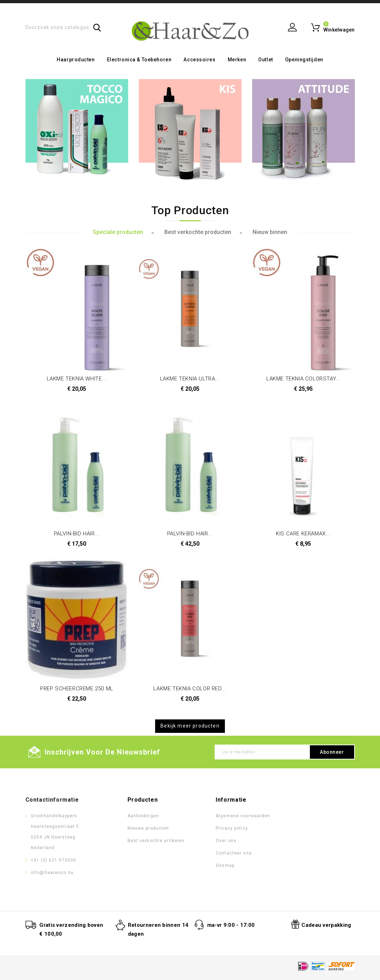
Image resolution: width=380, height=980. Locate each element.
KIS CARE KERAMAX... (303, 534)
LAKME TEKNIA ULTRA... (190, 379)
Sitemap (225, 865)
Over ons (226, 841)
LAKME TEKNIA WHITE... (77, 379)
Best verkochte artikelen (156, 841)
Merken (237, 60)
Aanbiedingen (143, 816)
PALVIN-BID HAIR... (77, 534)
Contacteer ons (234, 853)
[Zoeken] (64, 27)
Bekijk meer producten (190, 726)
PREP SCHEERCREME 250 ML (77, 689)
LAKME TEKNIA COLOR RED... (190, 689)
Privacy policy (232, 828)
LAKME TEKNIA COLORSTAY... (303, 379)
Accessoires (199, 60)
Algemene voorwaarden (243, 816)
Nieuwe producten (148, 828)
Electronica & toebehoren (139, 60)
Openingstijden (304, 60)
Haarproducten (76, 60)
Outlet (265, 60)
